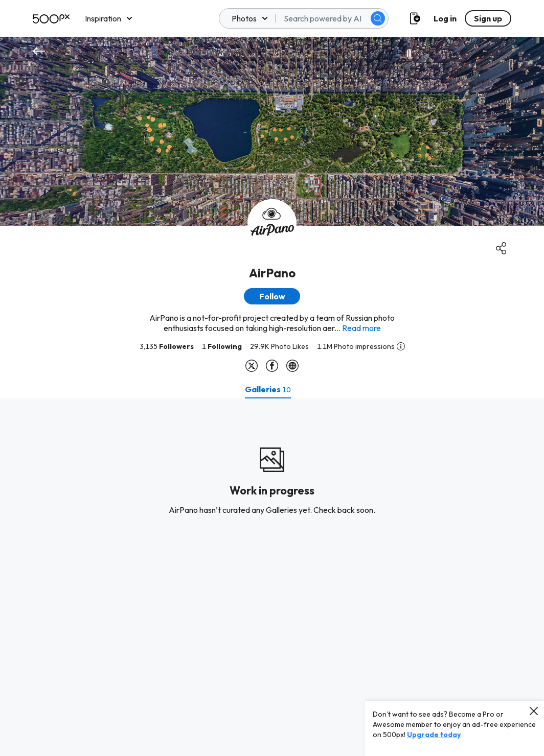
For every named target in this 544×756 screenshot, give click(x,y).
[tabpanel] (272, 577)
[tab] (268, 389)
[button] (272, 296)
